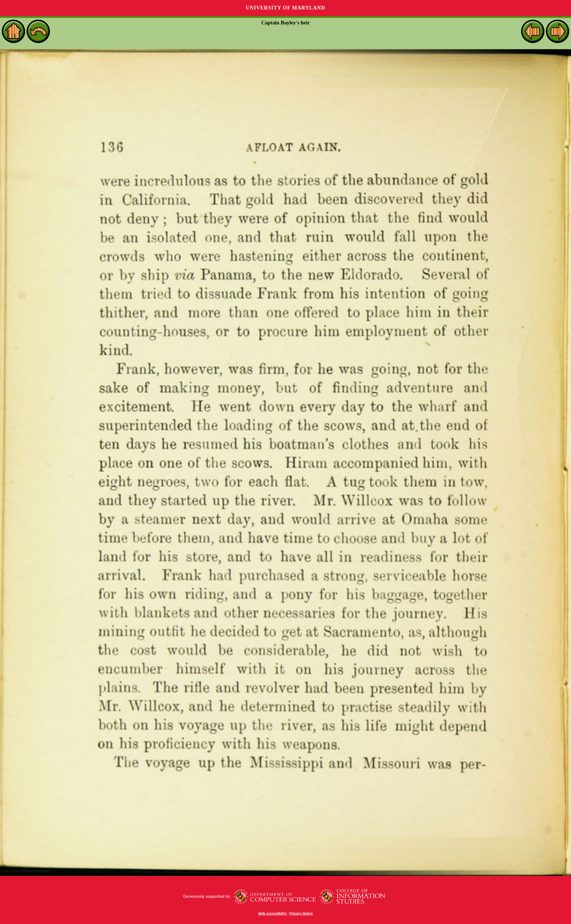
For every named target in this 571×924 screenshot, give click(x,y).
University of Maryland (285, 8)
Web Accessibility (272, 913)
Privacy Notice (301, 913)
